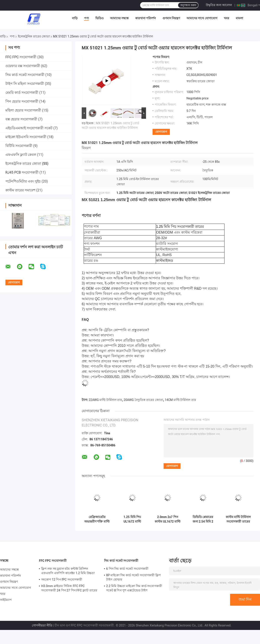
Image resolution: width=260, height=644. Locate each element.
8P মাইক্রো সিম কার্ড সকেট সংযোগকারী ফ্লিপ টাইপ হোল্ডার (133, 577)
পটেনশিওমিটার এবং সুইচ (23, 181)
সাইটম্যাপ (6, 600)
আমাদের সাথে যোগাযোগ (202, 18)
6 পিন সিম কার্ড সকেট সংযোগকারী (127, 569)
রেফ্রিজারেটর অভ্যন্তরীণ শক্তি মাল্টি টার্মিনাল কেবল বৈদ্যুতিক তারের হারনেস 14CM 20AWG (97, 519)
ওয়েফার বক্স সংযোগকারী (23, 66)
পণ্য (86, 18)
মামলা (239, 18)
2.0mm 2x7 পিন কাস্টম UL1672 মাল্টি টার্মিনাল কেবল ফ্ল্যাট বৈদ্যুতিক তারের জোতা (168, 519)
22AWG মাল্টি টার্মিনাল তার (105, 400)
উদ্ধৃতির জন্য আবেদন (219, 5)
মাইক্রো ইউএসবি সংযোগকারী (26, 137)
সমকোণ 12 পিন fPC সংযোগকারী (62, 579)
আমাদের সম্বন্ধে (119, 18)
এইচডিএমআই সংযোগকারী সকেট (29, 128)
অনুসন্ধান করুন (188, 5)
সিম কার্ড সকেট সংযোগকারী (25, 75)
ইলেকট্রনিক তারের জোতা (34, 36)
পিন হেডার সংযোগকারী (22, 101)
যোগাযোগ (161, 132)
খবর (227, 18)
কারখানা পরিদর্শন (145, 18)
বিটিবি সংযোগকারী (19, 146)
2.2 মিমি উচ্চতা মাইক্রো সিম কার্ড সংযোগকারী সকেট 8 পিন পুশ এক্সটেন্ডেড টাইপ (134, 588)
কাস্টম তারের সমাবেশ (20, 190)
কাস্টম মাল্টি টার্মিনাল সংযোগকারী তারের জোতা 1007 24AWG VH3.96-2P (238, 519)
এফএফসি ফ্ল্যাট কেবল (21, 155)
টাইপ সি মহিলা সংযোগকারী (25, 84)
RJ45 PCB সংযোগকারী (22, 172)
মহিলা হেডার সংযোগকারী (23, 110)
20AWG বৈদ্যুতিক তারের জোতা (143, 400)
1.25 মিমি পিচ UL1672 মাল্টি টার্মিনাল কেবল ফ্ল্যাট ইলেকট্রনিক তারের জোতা (132, 519)
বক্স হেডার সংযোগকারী (21, 119)
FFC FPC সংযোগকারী (21, 57)
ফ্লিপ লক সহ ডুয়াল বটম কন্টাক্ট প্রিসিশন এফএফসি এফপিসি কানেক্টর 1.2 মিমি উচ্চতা (68, 571)
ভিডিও (99, 18)
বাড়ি (75, 18)
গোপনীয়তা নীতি (42, 625)
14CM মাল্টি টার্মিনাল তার (180, 400)
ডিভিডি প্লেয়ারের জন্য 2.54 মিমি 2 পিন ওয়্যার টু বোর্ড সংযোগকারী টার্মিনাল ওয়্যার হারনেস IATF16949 (203, 519)
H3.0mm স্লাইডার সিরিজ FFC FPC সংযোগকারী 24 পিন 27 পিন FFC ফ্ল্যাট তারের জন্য (69, 589)
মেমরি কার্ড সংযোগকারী (22, 93)
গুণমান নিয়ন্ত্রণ (171, 18)
